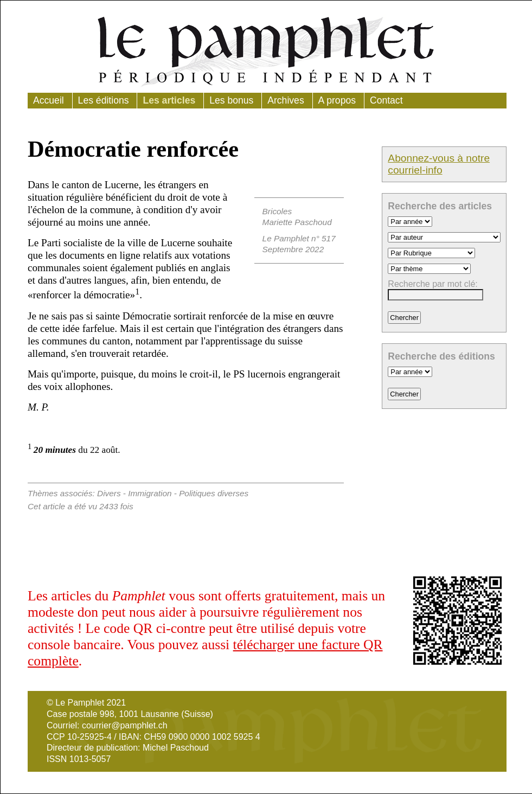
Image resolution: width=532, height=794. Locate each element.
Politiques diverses (214, 493)
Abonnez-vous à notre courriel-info (439, 164)
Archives (286, 100)
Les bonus (231, 100)
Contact (386, 100)
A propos (337, 100)
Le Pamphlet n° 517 (299, 238)
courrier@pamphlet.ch (125, 725)
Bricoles (277, 211)
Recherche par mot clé (431, 284)
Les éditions (104, 100)
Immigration (150, 493)
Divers (109, 493)
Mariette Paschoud (297, 222)
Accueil (49, 100)
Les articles (169, 100)
